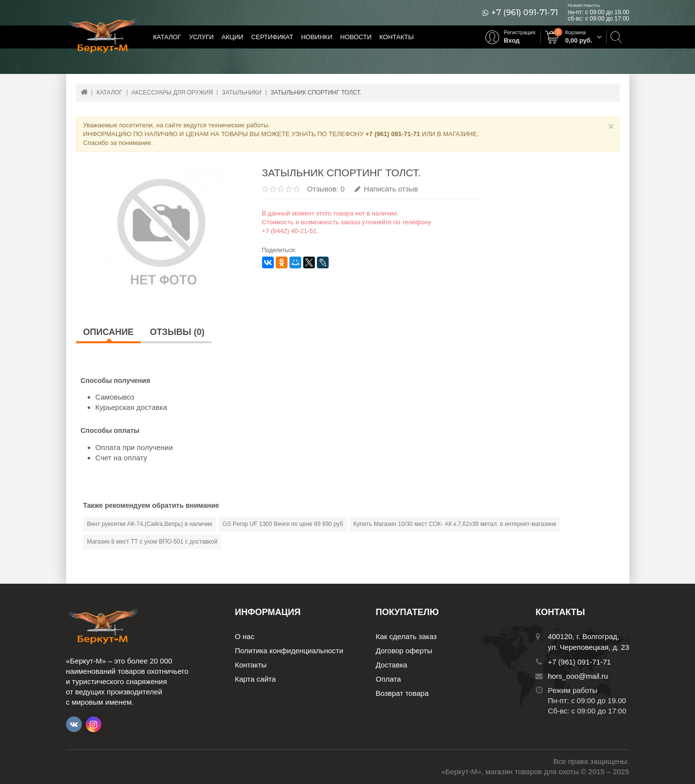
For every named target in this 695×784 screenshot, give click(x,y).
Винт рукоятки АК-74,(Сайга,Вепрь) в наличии (150, 524)
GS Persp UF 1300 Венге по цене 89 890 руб (283, 524)
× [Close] (611, 126)
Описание (108, 332)
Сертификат (272, 37)
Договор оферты (404, 651)
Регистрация (520, 32)
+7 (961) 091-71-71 (525, 13)
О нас (245, 636)
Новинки (317, 37)
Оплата (388, 679)
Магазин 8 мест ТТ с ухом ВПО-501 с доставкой (152, 542)
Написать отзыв (386, 189)
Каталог (167, 37)
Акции (232, 37)
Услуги (201, 37)
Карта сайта (256, 679)
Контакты (397, 37)
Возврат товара (402, 693)
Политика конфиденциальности (289, 651)
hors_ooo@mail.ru (578, 676)
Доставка (391, 665)
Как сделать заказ (406, 636)
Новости (356, 37)
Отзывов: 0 (326, 189)
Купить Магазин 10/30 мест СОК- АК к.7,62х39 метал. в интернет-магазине (455, 524)
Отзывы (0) (177, 332)
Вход (512, 40)
